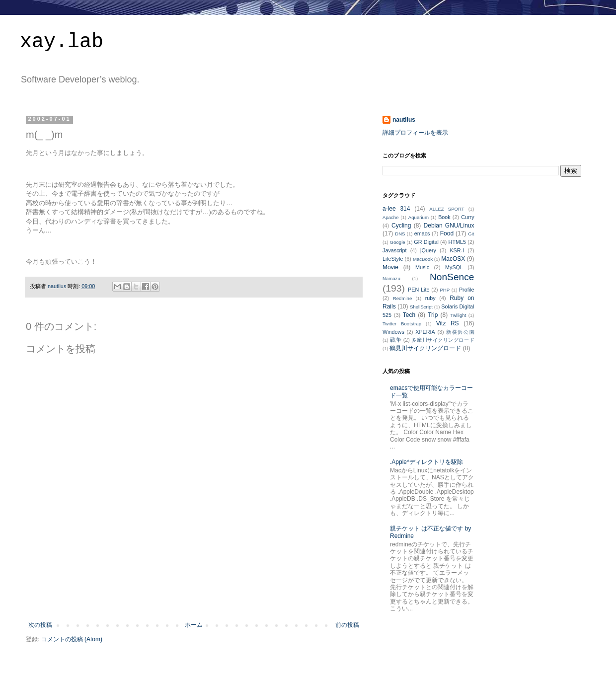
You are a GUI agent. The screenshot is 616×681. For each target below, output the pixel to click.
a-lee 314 (396, 209)
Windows (393, 332)
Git (471, 234)
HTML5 (457, 242)
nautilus (404, 120)
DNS (400, 234)
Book (444, 217)
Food (447, 233)
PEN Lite (419, 290)
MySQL (454, 267)
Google (398, 242)
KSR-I (457, 250)
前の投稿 (347, 625)
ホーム (194, 625)
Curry (467, 217)
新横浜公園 (460, 332)
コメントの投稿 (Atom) (72, 639)
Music (422, 267)
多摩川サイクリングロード (443, 340)
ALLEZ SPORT (447, 209)
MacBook (423, 259)
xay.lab (62, 42)
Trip (433, 315)
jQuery (428, 250)
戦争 (396, 340)
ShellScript (421, 307)
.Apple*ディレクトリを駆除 (426, 462)
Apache (391, 217)
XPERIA (425, 332)
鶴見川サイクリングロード (425, 348)
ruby (430, 298)
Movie (390, 267)
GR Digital (426, 242)
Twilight (458, 315)
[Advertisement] (194, 594)
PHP (445, 290)
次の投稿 (40, 625)
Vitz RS (448, 323)
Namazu (391, 278)
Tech (409, 315)
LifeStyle (393, 259)
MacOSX (453, 259)
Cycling (401, 226)
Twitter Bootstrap (402, 324)
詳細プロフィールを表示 (415, 133)
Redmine (402, 298)
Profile (467, 290)
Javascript (395, 250)
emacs (422, 233)
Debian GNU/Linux (449, 226)
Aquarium (419, 217)
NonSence (452, 277)
